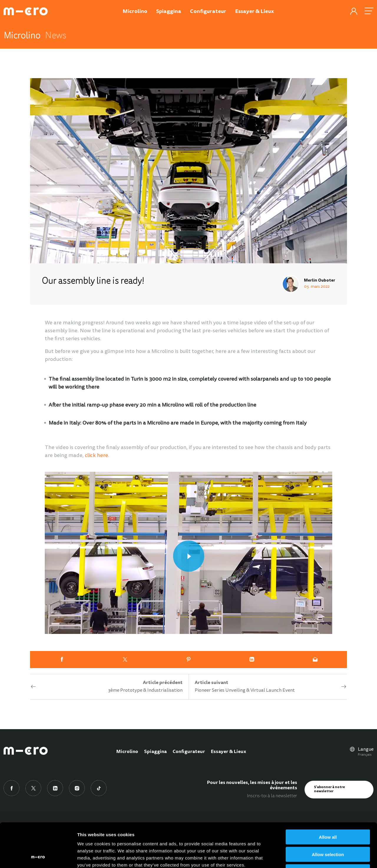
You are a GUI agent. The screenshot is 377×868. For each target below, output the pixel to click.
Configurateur (189, 752)
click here (96, 456)
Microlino (127, 752)
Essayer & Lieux (229, 752)
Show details (309, 856)
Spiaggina (155, 752)
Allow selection (328, 813)
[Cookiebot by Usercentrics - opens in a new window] (38, 857)
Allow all (328, 796)
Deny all (328, 830)
